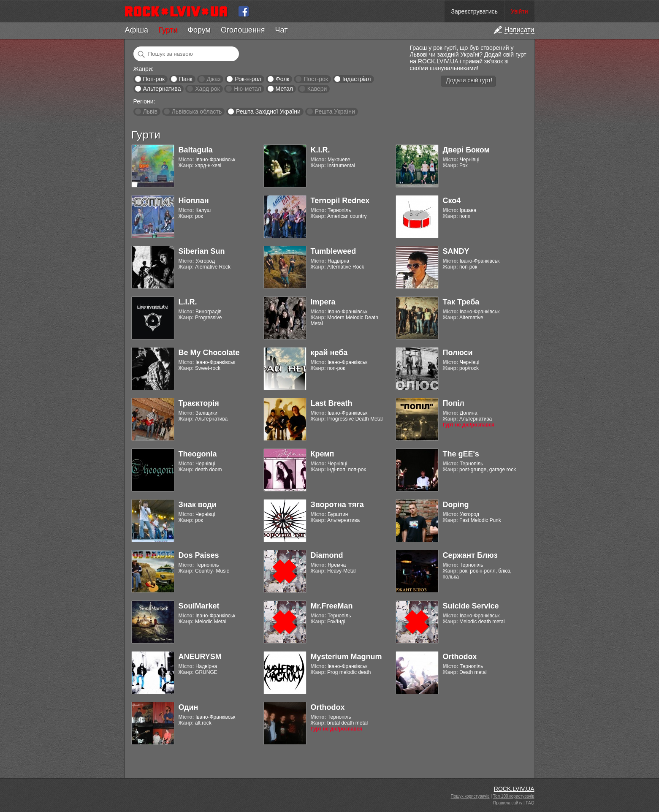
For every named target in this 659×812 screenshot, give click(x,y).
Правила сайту (508, 803)
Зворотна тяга (337, 505)
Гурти (168, 30)
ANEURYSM (200, 657)
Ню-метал (247, 89)
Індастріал (357, 79)
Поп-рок (154, 79)
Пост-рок (316, 79)
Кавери (317, 89)
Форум (199, 30)
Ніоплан (194, 201)
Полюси (458, 353)
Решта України (335, 111)
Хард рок (207, 89)
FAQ (530, 803)
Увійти (519, 11)
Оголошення (243, 30)
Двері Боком (466, 150)
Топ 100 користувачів (514, 796)
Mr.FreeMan (332, 606)
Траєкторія (199, 403)
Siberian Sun (202, 251)
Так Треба (461, 302)
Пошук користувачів (470, 796)
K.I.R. (320, 150)
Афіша (137, 30)
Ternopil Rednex (340, 201)
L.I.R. (188, 302)
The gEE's (461, 454)
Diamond (327, 555)
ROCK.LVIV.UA (514, 789)
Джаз (213, 79)
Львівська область (197, 111)
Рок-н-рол (248, 79)
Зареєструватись (474, 11)
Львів (150, 111)
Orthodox (460, 657)
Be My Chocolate (209, 353)
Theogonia (198, 454)
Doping (456, 505)
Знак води (198, 505)
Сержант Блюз (470, 555)
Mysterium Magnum (346, 657)
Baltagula (196, 150)
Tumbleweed (334, 251)
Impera (323, 302)
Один (188, 707)
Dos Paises (199, 555)
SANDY (456, 251)
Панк (186, 79)
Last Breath (332, 403)
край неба (329, 353)
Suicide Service (471, 606)
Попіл (454, 403)
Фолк (282, 79)
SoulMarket (199, 606)
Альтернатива (162, 89)
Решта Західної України (268, 111)
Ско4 (452, 201)
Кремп (323, 454)
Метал (284, 89)
